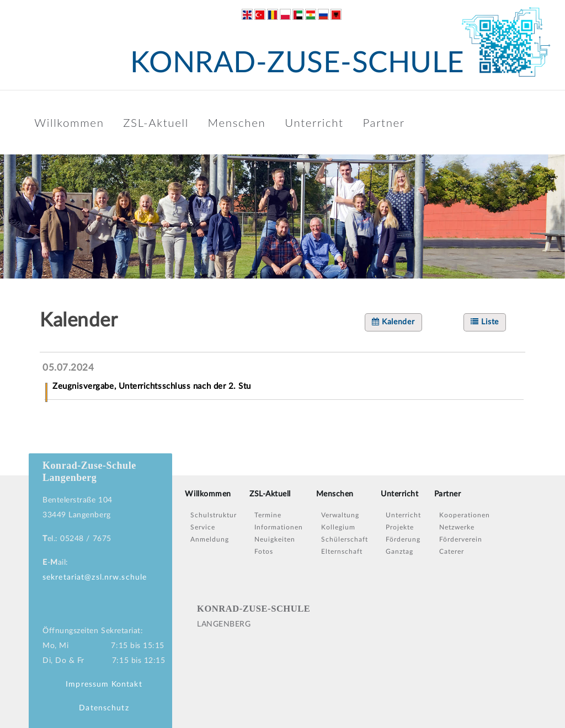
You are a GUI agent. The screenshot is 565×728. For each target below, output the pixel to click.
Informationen (279, 527)
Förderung (403, 539)
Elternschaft (342, 552)
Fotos (264, 552)
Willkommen (69, 122)
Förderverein (461, 539)
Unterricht (314, 122)
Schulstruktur (214, 515)
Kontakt (127, 684)
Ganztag (399, 552)
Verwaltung (340, 515)
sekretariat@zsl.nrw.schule (95, 577)
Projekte (400, 527)
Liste (485, 322)
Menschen (237, 122)
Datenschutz (104, 708)
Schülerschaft (345, 539)
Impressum (87, 684)
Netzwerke (457, 527)
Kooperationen (465, 515)
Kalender (393, 322)
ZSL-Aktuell (156, 122)
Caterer (452, 552)
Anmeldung (210, 539)
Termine (268, 515)
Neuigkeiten (275, 539)
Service (203, 527)
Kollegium (338, 527)
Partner (383, 122)
